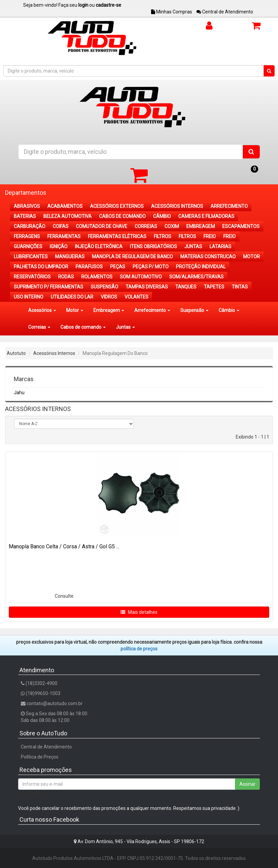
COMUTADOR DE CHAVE (102, 226)
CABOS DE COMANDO (122, 216)
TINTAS (240, 287)
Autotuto (16, 353)
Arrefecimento (152, 310)
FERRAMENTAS (64, 236)
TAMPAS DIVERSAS (147, 287)
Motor (75, 310)
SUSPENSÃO (104, 287)
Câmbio (229, 310)
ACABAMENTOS (65, 206)
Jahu (19, 393)
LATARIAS (220, 246)
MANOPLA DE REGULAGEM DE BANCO (132, 257)
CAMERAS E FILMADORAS (206, 216)
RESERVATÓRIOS (32, 277)
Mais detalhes (139, 612)
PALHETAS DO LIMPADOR (41, 267)
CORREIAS (146, 226)
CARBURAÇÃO (30, 226)
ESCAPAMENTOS (241, 226)
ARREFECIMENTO (229, 206)
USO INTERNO (29, 297)
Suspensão (194, 310)
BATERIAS (25, 216)
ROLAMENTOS (97, 277)
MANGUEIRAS (70, 257)
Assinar (247, 784)
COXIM (172, 226)
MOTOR (251, 257)
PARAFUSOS (89, 267)
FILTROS (163, 236)
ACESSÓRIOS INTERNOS (177, 206)
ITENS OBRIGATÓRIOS (153, 246)
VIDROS (109, 297)
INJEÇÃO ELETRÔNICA (99, 246)
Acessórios (42, 310)
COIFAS (61, 226)
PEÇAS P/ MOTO (151, 267)
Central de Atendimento (225, 12)
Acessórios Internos (54, 353)
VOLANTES (136, 297)
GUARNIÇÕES (28, 246)
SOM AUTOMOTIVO (141, 277)
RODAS (66, 277)
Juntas (125, 327)
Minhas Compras (172, 12)
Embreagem (109, 310)
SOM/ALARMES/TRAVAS (196, 277)
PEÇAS (118, 267)
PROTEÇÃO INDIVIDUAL (201, 267)
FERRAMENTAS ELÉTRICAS (117, 236)
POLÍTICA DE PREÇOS (139, 649)
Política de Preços (40, 757)
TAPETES (214, 287)
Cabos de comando (83, 327)
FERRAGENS (27, 236)
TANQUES (186, 287)
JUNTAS (193, 246)
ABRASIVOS (27, 206)
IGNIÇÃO (59, 246)
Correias (39, 327)
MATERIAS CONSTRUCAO (208, 257)
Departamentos (26, 193)
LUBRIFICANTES (31, 257)
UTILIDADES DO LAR (72, 297)
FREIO (210, 236)
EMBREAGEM (201, 226)
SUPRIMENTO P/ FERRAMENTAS (49, 287)
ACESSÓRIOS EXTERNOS (117, 206)
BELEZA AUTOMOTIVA (67, 216)
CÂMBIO (162, 216)
